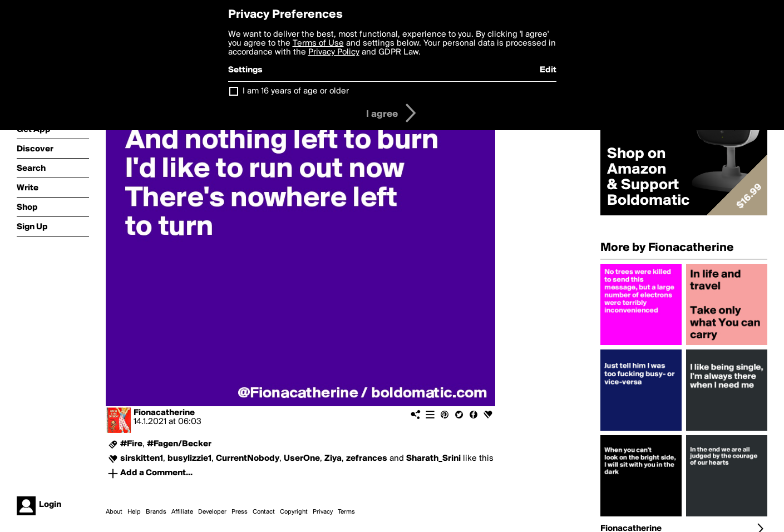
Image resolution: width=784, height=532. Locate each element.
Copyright (294, 512)
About (114, 512)
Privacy (323, 512)
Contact (264, 512)
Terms (346, 512)
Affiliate (182, 512)
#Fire (131, 444)
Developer (212, 512)
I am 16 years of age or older (296, 91)
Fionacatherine (164, 413)
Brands (156, 512)
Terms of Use (318, 43)
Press (240, 512)
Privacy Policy (334, 52)
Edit (548, 70)
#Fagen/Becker (179, 444)
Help (134, 512)
